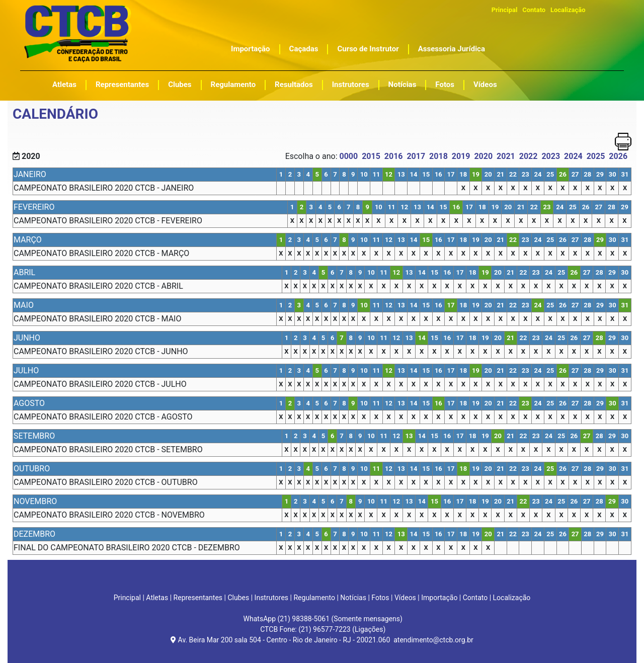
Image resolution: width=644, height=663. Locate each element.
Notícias (403, 85)
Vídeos (485, 85)
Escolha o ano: (312, 156)
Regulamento (233, 85)
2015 (371, 156)
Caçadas (304, 49)
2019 (461, 156)
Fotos (445, 85)
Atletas (64, 85)
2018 (438, 156)
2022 (529, 156)
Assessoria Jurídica (452, 49)
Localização (568, 10)
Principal (505, 10)
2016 (394, 156)
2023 (551, 156)
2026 (618, 156)
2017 (416, 156)
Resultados (294, 85)
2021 (506, 156)
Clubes (180, 85)
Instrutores (351, 85)
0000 (348, 156)
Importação (251, 49)
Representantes (122, 85)
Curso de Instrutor (368, 49)
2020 (483, 156)
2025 (596, 156)
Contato (534, 10)
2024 (573, 156)
